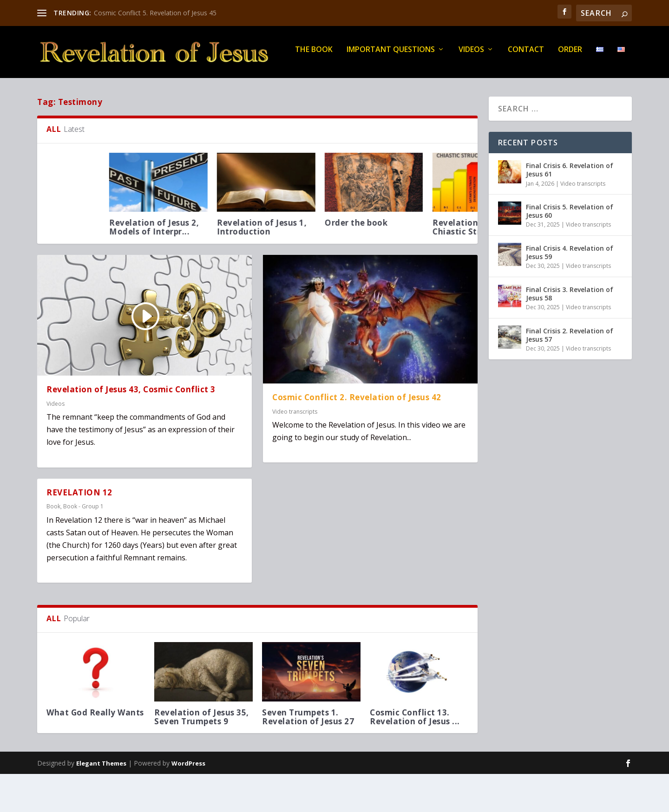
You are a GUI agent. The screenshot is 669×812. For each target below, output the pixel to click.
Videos (220, 88)
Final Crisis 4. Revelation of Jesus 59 (570, 290)
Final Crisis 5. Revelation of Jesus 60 (570, 249)
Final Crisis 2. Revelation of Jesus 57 (570, 373)
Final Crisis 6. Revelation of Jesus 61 (570, 208)
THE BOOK (63, 88)
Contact (275, 88)
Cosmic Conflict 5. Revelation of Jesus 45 (155, 13)
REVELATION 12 (79, 530)
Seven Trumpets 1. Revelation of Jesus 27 (310, 755)
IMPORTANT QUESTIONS (140, 88)
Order (319, 88)
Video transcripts (295, 449)
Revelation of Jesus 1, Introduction (460, 265)
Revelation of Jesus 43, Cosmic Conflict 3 (131, 427)
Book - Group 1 (83, 544)
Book (53, 544)
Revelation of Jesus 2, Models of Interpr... (352, 265)
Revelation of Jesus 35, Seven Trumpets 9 (203, 755)
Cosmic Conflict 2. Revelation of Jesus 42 (357, 435)
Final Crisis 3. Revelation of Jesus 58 (570, 332)
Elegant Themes (101, 801)
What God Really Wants (97, 750)
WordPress (188, 801)
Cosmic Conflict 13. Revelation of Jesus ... (417, 755)
